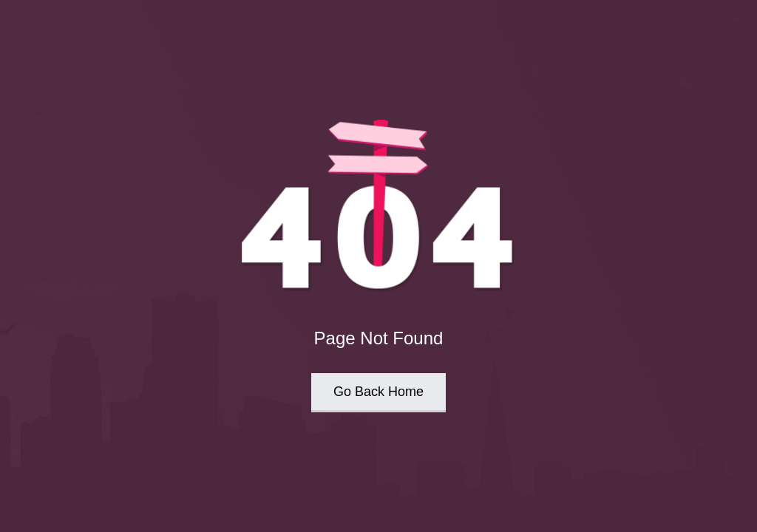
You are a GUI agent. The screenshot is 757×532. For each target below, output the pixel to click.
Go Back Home (378, 392)
